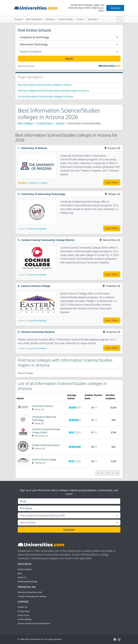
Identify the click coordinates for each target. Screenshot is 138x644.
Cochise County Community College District (48, 240)
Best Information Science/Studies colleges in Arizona (45, 85)
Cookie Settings (25, 619)
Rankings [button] (50, 19)
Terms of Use (24, 615)
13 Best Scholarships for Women (32, 596)
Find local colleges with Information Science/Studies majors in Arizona (53, 91)
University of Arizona (34, 148)
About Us (22, 577)
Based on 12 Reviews (38, 183)
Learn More (112, 182)
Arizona (60, 123)
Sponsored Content (26, 66)
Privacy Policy (24, 611)
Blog (20, 573)
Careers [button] (80, 19)
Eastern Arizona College (36, 286)
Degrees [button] (19, 19)
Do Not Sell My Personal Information (34, 623)
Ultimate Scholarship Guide (30, 592)
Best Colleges (26, 123)
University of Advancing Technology (43, 194)
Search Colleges (25, 569)
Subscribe (115, 8)
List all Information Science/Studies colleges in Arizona (46, 96)
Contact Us (23, 607)
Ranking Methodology (28, 582)
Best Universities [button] (34, 19)
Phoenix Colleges (25, 373)
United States (45, 123)
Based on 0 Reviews (38, 229)
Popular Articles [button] (65, 19)
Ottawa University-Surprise (38, 332)
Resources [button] (92, 19)
